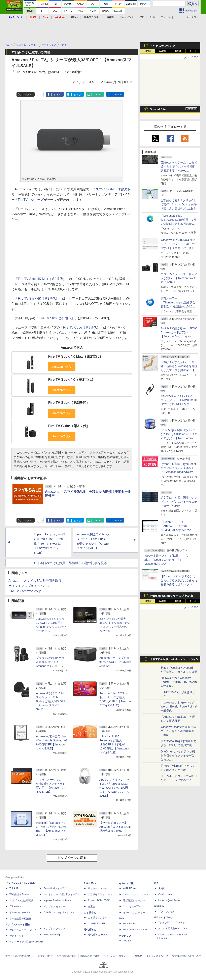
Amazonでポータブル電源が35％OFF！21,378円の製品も (115, 662)
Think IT (14, 888)
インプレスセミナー (55, 906)
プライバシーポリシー (116, 956)
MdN (122, 919)
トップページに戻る (72, 858)
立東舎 (92, 906)
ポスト (28, 95)
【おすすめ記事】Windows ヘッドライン (174, 659)
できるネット (17, 936)
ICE (156, 883)
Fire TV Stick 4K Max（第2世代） (76, 356)
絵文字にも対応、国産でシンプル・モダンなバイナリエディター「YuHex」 (179, 502)
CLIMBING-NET (97, 924)
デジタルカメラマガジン (23, 930)
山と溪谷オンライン (99, 918)
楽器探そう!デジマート (100, 894)
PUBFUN (159, 906)
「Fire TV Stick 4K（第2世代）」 (38, 299)
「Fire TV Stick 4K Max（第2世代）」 (42, 279)
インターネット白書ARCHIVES (26, 942)
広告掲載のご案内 (67, 956)
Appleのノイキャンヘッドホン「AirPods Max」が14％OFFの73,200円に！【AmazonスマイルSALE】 (114, 788)
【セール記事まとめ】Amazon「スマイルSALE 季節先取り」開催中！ (115, 827)
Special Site (158, 109)
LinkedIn (118, 95)
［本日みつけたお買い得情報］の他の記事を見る (72, 563)
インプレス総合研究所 (22, 900)
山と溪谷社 (90, 913)
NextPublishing (52, 935)
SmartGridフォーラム (55, 888)
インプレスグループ (157, 956)
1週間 (178, 51)
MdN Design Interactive (136, 930)
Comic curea (165, 894)
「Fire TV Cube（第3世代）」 (81, 327)
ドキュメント (127, 17)
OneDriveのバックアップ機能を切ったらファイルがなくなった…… (179, 755)
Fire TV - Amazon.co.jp (25, 591)
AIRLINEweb (130, 888)
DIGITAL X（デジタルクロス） (60, 913)
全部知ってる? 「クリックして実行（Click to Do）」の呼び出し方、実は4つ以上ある (179, 204)
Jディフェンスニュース (136, 894)
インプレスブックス (55, 929)
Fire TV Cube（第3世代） (69, 426)
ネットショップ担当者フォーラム (62, 894)
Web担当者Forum (19, 894)
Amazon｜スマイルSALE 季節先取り (35, 581)
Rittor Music (91, 883)
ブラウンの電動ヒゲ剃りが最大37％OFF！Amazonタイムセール (51, 662)
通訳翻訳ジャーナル (134, 900)
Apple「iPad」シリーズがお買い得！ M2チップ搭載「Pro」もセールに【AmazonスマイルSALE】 (50, 544)
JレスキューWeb (132, 906)
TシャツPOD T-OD (99, 900)
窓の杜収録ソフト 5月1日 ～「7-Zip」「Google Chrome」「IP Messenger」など (167, 560)
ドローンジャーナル (20, 913)
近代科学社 (90, 930)
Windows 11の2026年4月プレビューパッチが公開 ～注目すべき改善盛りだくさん (178, 244)
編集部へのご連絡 (90, 956)
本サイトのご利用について (20, 956)
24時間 (163, 51)
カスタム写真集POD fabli (173, 929)
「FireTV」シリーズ (29, 200)
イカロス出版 (126, 883)
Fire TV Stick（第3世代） (69, 403)
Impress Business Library (57, 900)
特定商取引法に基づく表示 (187, 956)
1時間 (148, 51)
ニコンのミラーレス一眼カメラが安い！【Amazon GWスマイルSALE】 (179, 278)
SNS (142, 17)
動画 (152, 17)
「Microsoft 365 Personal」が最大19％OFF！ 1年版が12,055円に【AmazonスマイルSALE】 (114, 744)
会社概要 (137, 956)
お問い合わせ (45, 956)
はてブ (78, 95)
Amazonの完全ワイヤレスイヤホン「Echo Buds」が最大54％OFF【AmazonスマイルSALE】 (51, 701)
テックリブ (125, 936)
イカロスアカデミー (134, 913)
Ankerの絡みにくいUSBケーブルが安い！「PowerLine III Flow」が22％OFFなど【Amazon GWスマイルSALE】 (179, 404)
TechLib (127, 941)
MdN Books (129, 924)
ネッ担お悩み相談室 (20, 919)
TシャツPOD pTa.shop (171, 923)
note (98, 95)
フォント (165, 17)
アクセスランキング (163, 46)
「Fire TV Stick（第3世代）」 (57, 318)
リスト (40, 95)
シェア (57, 95)
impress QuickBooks (169, 900)
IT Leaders (15, 906)
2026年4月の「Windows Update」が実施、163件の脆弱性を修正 (179, 682)
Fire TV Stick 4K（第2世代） (72, 380)
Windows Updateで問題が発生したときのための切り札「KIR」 (178, 731)
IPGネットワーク (164, 918)
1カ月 (193, 51)
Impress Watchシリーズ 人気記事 (171, 596)
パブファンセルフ (168, 912)
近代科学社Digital (97, 935)
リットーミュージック (100, 888)
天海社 (162, 888)
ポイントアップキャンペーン (29, 586)
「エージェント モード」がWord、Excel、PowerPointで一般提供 (179, 706)
